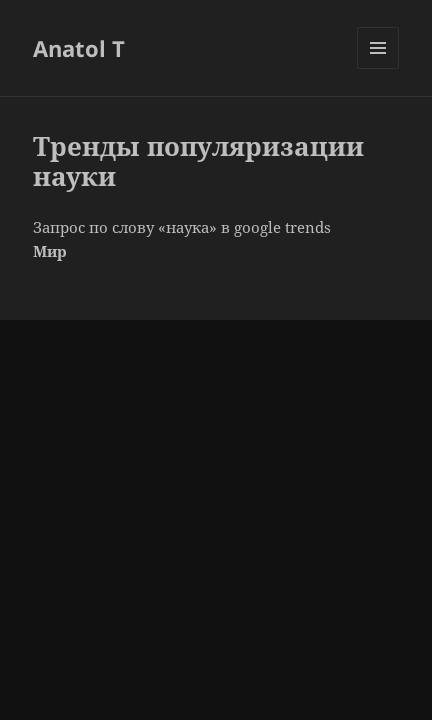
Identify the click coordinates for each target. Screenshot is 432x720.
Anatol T (79, 48)
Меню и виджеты (378, 68)
